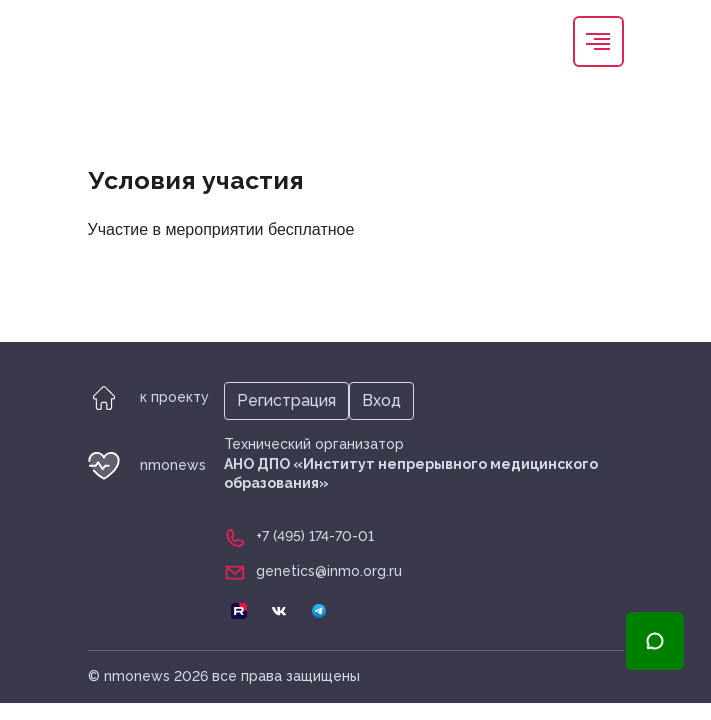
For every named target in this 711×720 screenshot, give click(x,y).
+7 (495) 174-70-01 (315, 536)
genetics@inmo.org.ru (329, 571)
